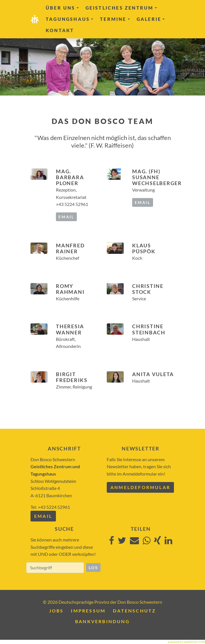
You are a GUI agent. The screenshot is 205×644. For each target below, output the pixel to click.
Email (43, 516)
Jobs (56, 611)
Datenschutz (134, 611)
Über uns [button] (62, 8)
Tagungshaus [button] (69, 19)
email (66, 217)
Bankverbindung (103, 621)
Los (93, 568)
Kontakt (60, 30)
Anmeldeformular (140, 487)
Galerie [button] (151, 19)
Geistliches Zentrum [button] (121, 8)
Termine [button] (115, 19)
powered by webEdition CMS (187, 642)
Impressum (88, 611)
